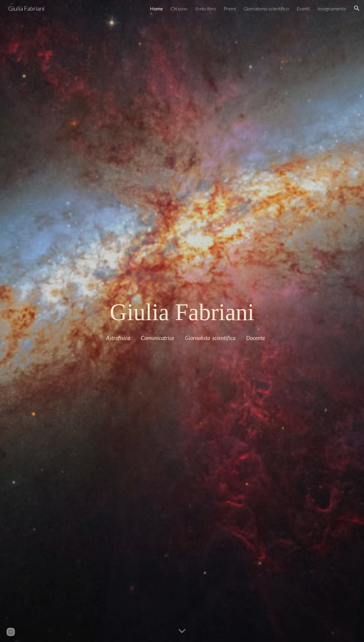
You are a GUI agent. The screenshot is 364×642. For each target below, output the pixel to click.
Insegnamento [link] (332, 8)
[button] (357, 8)
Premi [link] (230, 8)
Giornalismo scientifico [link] (266, 8)
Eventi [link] (303, 8)
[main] (182, 312)
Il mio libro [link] (206, 8)
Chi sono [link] (179, 8)
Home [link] (156, 8)
